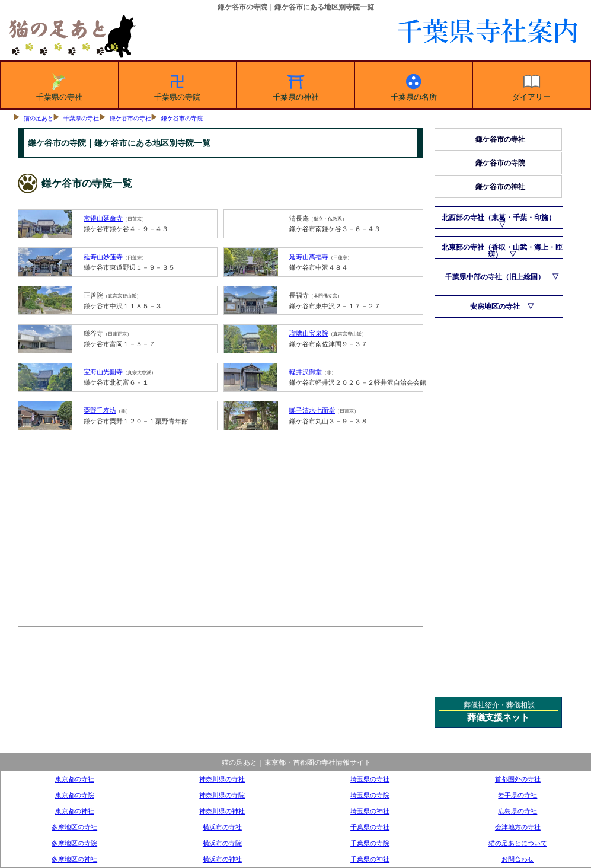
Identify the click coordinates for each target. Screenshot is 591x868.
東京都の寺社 (75, 779)
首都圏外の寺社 (518, 779)
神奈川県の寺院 (222, 795)
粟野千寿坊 (100, 410)
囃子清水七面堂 (312, 410)
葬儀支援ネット (498, 717)
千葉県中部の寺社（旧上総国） (495, 277)
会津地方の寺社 (518, 827)
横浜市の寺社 (222, 827)
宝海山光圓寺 (103, 372)
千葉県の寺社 (59, 85)
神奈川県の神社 (222, 811)
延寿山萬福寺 (309, 257)
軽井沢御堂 (306, 372)
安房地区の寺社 (495, 307)
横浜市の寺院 (222, 843)
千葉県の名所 (414, 85)
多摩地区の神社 (74, 859)
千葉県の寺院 (177, 85)
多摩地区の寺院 (74, 843)
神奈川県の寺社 (222, 779)
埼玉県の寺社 (370, 779)
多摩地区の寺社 (74, 827)
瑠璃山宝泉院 (309, 333)
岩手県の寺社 (517, 795)
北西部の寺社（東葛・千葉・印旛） (499, 218)
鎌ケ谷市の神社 (500, 187)
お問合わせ (518, 859)
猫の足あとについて (518, 843)
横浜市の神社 (222, 859)
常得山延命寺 (103, 218)
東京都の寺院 (75, 795)
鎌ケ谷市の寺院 (182, 118)
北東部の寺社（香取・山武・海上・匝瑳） (502, 251)
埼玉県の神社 (370, 811)
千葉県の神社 (296, 85)
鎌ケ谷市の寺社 (130, 118)
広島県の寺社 (517, 811)
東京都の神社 (75, 811)
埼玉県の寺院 (370, 795)
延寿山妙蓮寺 (103, 257)
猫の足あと (39, 118)
